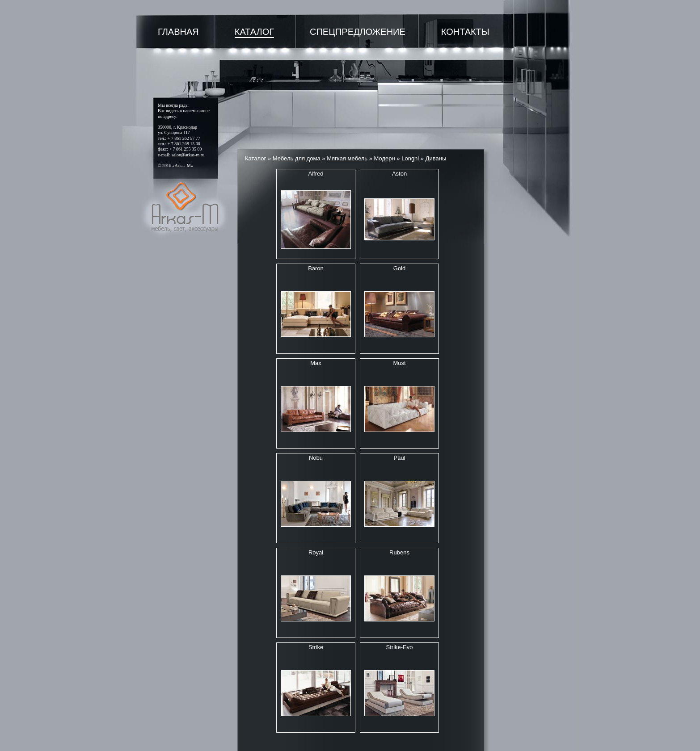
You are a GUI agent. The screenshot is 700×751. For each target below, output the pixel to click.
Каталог (254, 32)
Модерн (385, 158)
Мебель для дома (297, 158)
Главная (178, 32)
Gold (399, 268)
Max (316, 363)
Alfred (316, 174)
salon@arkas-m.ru (188, 155)
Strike (316, 647)
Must (399, 363)
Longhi (410, 158)
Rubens (399, 552)
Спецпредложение (358, 32)
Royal (316, 552)
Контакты (465, 32)
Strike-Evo (400, 647)
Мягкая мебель (347, 158)
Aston (399, 174)
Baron (316, 268)
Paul (399, 458)
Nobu (316, 458)
